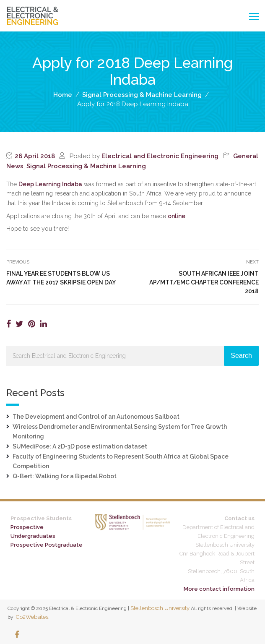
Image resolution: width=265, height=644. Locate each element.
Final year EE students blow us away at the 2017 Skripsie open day (61, 278)
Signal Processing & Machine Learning (86, 166)
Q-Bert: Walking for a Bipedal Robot (65, 476)
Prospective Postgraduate (47, 545)
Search (241, 356)
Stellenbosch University (160, 608)
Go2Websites (32, 617)
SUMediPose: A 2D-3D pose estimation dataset (80, 446)
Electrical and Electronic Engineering (160, 156)
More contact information (219, 589)
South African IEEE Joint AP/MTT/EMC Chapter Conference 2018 (204, 282)
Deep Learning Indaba (50, 184)
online (177, 216)
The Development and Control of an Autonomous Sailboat (96, 417)
